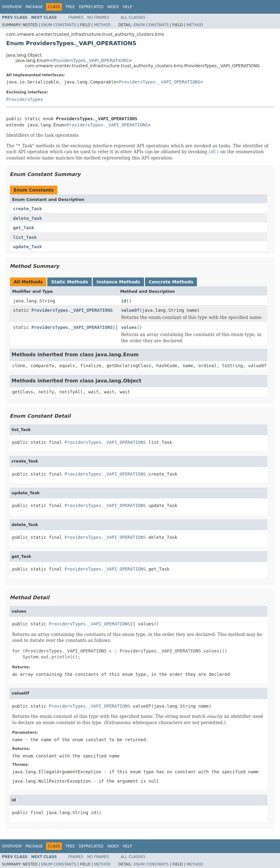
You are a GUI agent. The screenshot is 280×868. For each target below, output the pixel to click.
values (129, 327)
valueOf (130, 310)
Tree (70, 7)
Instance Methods (118, 282)
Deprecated (91, 7)
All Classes (133, 17)
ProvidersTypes (25, 99)
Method (102, 25)
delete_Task (28, 218)
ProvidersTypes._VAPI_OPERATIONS (91, 60)
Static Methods (70, 282)
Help (127, 7)
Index (113, 7)
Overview (12, 7)
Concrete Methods (171, 282)
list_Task (25, 237)
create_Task (28, 209)
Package (34, 7)
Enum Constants (58, 25)
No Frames (98, 17)
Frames (76, 17)
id (124, 301)
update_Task (28, 247)
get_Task (23, 228)
